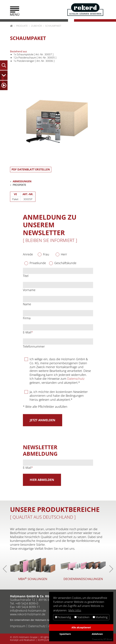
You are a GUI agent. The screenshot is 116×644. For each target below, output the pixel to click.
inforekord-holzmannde (28, 611)
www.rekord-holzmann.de (28, 614)
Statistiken (82, 617)
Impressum (18, 626)
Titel (26, 276)
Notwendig (63, 617)
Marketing (100, 617)
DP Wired (108, 639)
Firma (27, 318)
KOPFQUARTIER (46, 640)
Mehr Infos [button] (75, 610)
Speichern (65, 634)
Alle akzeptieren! (81, 627)
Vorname (29, 290)
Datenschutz (76, 379)
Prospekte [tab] (19, 185)
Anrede (28, 254)
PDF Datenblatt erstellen (31, 169)
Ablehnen (97, 634)
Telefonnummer (34, 346)
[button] (15, 11)
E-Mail (28, 332)
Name (27, 304)
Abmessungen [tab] (22, 181)
